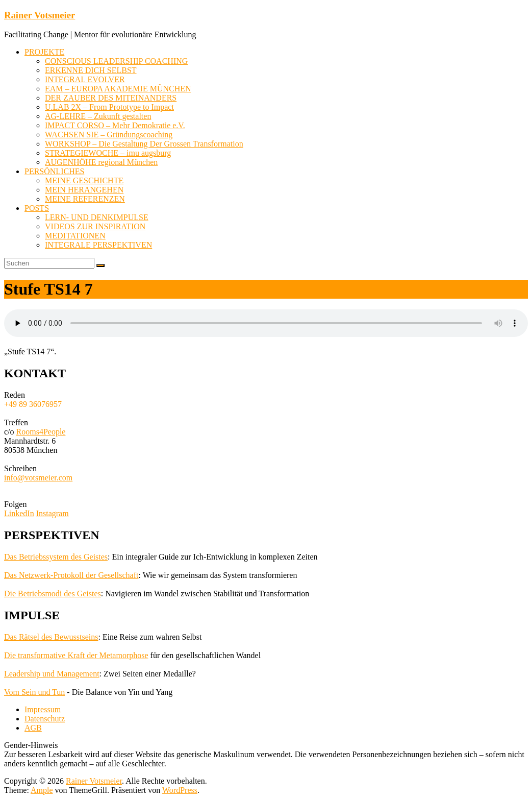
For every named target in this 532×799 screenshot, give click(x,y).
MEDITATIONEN (75, 236)
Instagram (53, 513)
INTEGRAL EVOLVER (85, 79)
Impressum (43, 709)
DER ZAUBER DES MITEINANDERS (111, 98)
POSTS (37, 208)
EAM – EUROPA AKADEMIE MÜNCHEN (118, 89)
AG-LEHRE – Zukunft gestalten (98, 116)
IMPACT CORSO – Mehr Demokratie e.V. (115, 125)
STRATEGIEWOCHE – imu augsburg (108, 153)
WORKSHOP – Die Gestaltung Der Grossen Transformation (144, 144)
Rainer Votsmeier (40, 15)
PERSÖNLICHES (54, 171)
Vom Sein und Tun (34, 692)
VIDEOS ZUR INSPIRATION (95, 226)
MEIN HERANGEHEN (84, 190)
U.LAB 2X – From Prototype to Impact (109, 107)
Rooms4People (41, 432)
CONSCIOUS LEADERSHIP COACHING (116, 61)
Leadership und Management (52, 674)
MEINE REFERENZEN (85, 199)
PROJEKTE (44, 52)
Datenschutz (45, 719)
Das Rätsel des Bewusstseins (51, 637)
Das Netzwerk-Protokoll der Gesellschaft (71, 575)
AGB (33, 728)
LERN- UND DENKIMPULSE (97, 217)
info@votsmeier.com (38, 478)
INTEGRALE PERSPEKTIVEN (98, 245)
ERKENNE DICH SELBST (91, 70)
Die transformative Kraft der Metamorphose (76, 655)
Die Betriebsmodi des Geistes (53, 594)
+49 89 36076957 (33, 404)
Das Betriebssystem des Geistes (56, 557)
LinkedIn (19, 513)
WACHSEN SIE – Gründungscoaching (109, 135)
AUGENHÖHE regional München (101, 162)
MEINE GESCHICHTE (84, 180)
